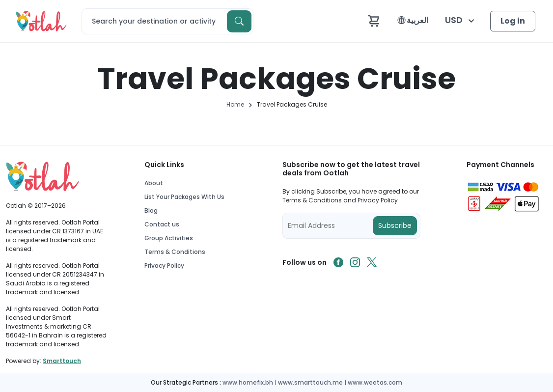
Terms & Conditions (175, 252)
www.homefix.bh (248, 382)
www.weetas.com (375, 382)
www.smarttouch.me (310, 382)
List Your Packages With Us (184, 197)
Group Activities (169, 238)
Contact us (162, 224)
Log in (513, 21)
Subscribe (395, 225)
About (154, 183)
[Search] (167, 21)
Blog (151, 210)
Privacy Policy (164, 266)
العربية (413, 20)
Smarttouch (62, 361)
